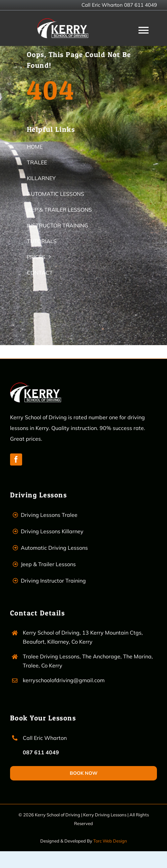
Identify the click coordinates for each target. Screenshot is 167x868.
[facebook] (16, 459)
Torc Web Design (110, 841)
